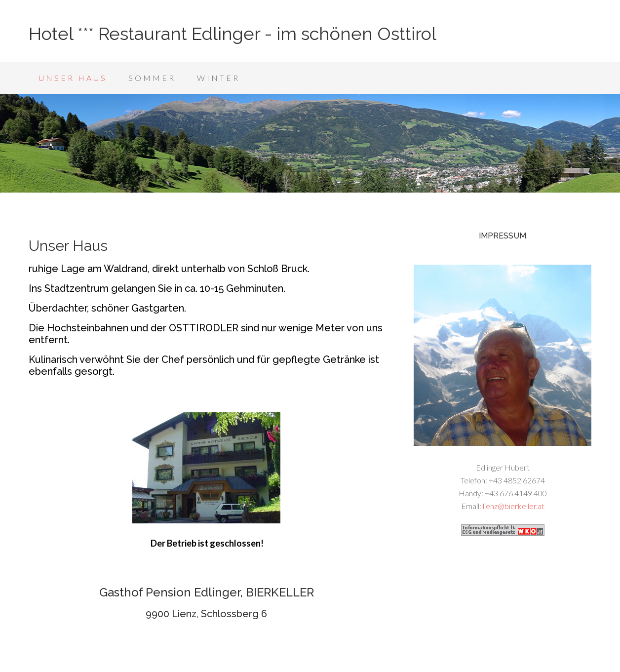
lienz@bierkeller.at (514, 506)
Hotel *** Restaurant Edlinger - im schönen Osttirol (232, 34)
